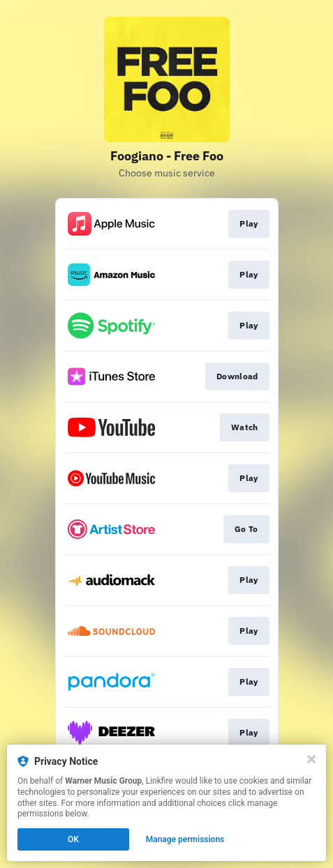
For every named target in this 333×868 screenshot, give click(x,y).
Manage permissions (185, 839)
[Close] (311, 759)
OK (73, 839)
